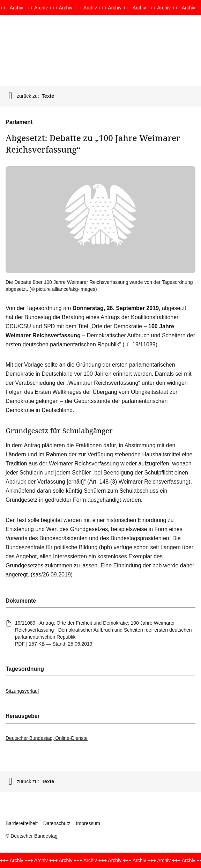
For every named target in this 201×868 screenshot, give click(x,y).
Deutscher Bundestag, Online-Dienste (47, 738)
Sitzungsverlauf (22, 691)
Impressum (88, 823)
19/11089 (140, 344)
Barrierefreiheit (22, 823)
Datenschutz (57, 823)
